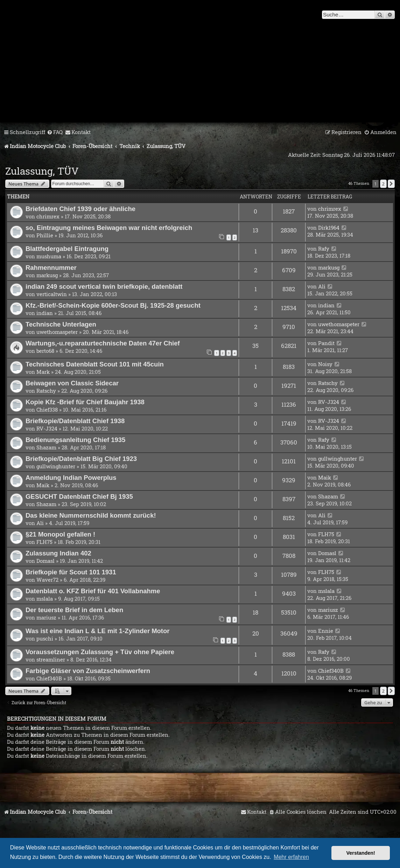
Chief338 (47, 409)
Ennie (326, 631)
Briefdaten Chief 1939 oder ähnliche (80, 209)
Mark (43, 372)
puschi (45, 638)
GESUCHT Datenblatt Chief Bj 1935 (79, 496)
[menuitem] (55, 132)
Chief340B (49, 678)
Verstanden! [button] (361, 853)
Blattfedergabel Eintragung (67, 249)
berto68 (45, 351)
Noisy (325, 364)
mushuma (49, 256)
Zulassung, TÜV (42, 171)
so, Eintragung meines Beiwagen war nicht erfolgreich (109, 228)
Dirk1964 (329, 227)
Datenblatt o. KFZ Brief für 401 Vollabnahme (93, 591)
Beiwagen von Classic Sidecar (72, 383)
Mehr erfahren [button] (291, 857)
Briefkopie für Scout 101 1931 (71, 572)
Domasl (45, 561)
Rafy (324, 248)
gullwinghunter (56, 466)
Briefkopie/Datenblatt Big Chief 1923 (81, 459)
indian (45, 313)
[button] (391, 184)
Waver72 (47, 580)
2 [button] (383, 184)
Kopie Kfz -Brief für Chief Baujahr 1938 (85, 402)
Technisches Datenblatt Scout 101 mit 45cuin (95, 364)
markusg (47, 275)
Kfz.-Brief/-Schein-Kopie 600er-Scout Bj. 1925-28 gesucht (113, 305)
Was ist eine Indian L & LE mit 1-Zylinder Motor (98, 631)
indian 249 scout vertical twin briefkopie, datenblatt (104, 286)
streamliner (51, 659)
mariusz (46, 617)
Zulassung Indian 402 (58, 553)
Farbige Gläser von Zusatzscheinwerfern (88, 671)
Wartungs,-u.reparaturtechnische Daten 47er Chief (103, 343)
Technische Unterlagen (61, 324)
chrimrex (48, 216)
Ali (322, 286)
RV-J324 (329, 402)
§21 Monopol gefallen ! (60, 534)
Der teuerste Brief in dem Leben (74, 610)
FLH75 (44, 542)
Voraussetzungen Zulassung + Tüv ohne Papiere (100, 652)
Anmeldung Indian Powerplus (71, 478)
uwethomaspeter (57, 332)
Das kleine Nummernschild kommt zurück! (91, 515)
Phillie (45, 235)
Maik (43, 485)
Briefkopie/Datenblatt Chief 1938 (75, 421)
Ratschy (46, 391)
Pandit (326, 343)
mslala (45, 598)
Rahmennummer (51, 268)
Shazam (46, 447)
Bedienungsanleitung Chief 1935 (75, 440)
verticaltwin (52, 294)
